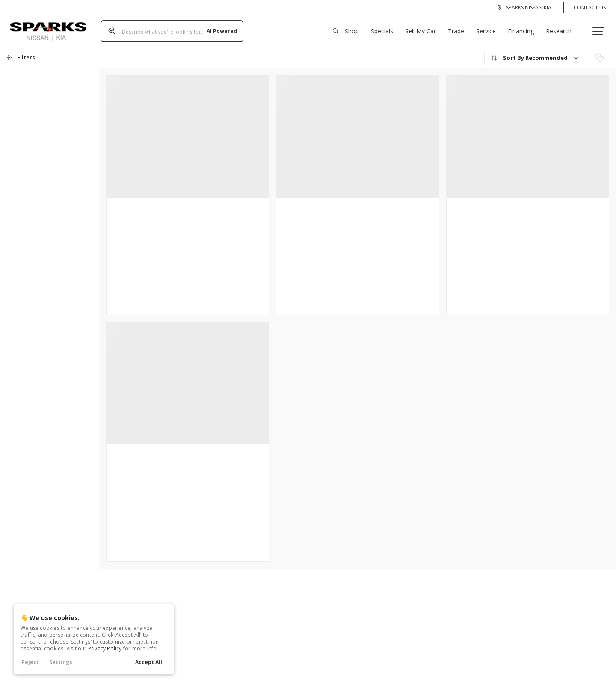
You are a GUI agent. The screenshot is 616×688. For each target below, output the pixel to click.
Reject (30, 662)
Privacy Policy (105, 648)
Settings (61, 662)
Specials (385, 28)
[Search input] (169, 29)
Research (561, 28)
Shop (348, 28)
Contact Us (590, 7)
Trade (459, 28)
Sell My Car (423, 28)
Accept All (149, 662)
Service (489, 28)
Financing (523, 28)
